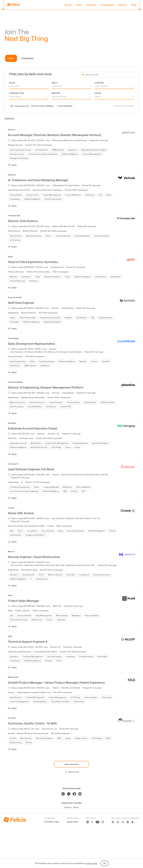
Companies (27, 58)
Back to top (72, 772)
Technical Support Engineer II (28, 642)
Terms (76, 807)
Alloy (10, 636)
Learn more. (92, 863)
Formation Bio (14, 216)
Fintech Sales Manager (24, 601)
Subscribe (72, 822)
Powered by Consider (124, 106)
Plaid (10, 595)
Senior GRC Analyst (21, 513)
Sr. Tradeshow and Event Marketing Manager (38, 180)
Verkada (12, 175)
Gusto (11, 257)
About (68, 5)
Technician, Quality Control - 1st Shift (32, 723)
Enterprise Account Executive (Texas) (33, 428)
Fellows (123, 5)
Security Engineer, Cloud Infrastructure (34, 557)
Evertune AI (13, 464)
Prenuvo (12, 130)
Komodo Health (15, 297)
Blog (134, 5)
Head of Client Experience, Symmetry (33, 262)
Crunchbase (13, 338)
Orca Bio (12, 718)
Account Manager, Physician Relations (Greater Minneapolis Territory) (55, 135)
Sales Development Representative (31, 344)
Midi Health (13, 677)
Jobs (11, 58)
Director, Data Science (23, 221)
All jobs (51, 106)
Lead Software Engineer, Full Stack (31, 469)
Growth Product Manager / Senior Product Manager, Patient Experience (56, 683)
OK (105, 863)
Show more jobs (71, 764)
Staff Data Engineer (21, 303)
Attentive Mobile (15, 382)
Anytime (69, 106)
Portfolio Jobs (52, 822)
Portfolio (91, 5)
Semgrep (12, 423)
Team (79, 5)
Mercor (11, 551)
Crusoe (11, 508)
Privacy (68, 807)
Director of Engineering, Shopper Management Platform (46, 387)
